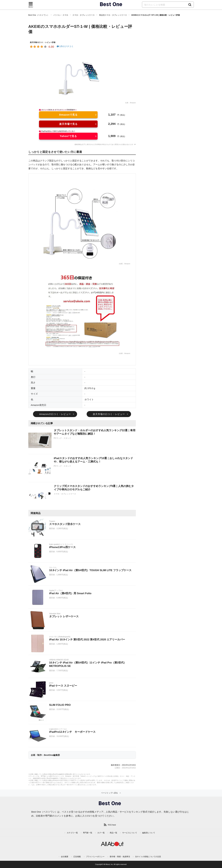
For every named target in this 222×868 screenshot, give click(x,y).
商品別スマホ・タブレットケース (113, 15)
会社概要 (65, 857)
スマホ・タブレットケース (84, 15)
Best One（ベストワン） (39, 15)
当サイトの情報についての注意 (148, 857)
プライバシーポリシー (95, 857)
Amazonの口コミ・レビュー (55, 414)
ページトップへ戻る (109, 793)
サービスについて (130, 833)
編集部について (149, 833)
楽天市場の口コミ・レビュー (109, 414)
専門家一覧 (88, 833)
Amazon (133, 103)
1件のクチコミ (65, 46)
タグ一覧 (101, 833)
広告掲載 (77, 857)
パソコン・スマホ (61, 15)
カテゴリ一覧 (72, 833)
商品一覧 (113, 833)
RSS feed (112, 825)
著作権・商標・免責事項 (120, 857)
